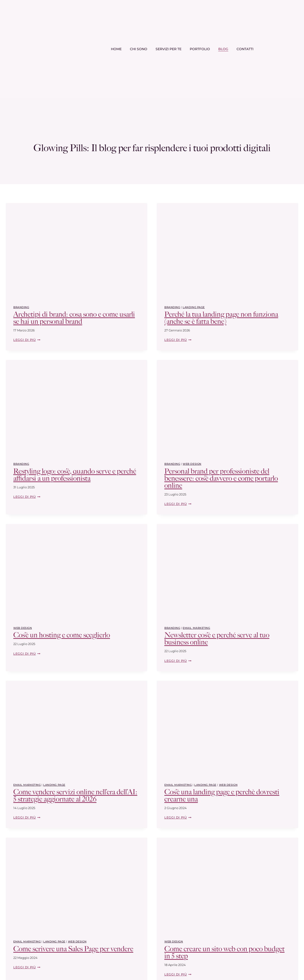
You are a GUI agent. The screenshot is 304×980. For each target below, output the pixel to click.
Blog (223, 49)
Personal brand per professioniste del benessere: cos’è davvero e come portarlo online (221, 478)
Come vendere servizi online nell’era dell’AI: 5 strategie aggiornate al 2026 (75, 796)
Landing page (194, 307)
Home (116, 49)
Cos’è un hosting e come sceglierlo (62, 635)
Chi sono (139, 49)
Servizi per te (169, 49)
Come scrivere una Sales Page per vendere (73, 949)
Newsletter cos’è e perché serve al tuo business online (217, 639)
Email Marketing (196, 628)
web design (192, 464)
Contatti (245, 49)
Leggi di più (27, 340)
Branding (21, 307)
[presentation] (76, 250)
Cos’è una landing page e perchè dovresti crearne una (222, 796)
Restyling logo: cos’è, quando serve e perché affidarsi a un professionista (75, 475)
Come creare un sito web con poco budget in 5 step (224, 952)
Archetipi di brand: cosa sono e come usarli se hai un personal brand (74, 318)
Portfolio (200, 49)
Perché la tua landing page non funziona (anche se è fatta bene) (221, 318)
